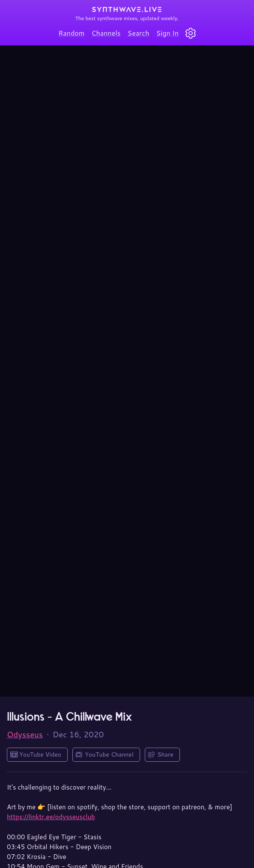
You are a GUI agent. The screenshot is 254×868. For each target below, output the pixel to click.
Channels (106, 33)
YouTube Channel (109, 754)
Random (71, 33)
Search (139, 33)
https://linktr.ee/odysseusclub (51, 817)
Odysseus (25, 734)
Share (165, 754)
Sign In (167, 33)
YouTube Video (40, 754)
